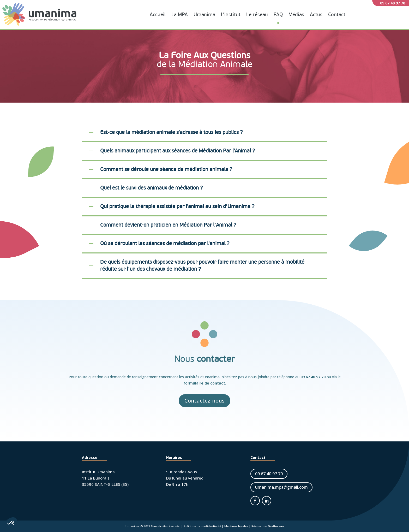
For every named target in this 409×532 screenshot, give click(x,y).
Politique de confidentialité (202, 526)
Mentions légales (236, 526)
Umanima (204, 15)
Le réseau (257, 15)
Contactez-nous (204, 401)
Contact (337, 15)
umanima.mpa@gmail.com (281, 487)
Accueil (158, 15)
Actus (316, 15)
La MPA (180, 15)
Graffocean (276, 526)
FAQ (278, 15)
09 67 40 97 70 (313, 377)
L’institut (231, 15)
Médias (296, 15)
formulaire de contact (204, 383)
